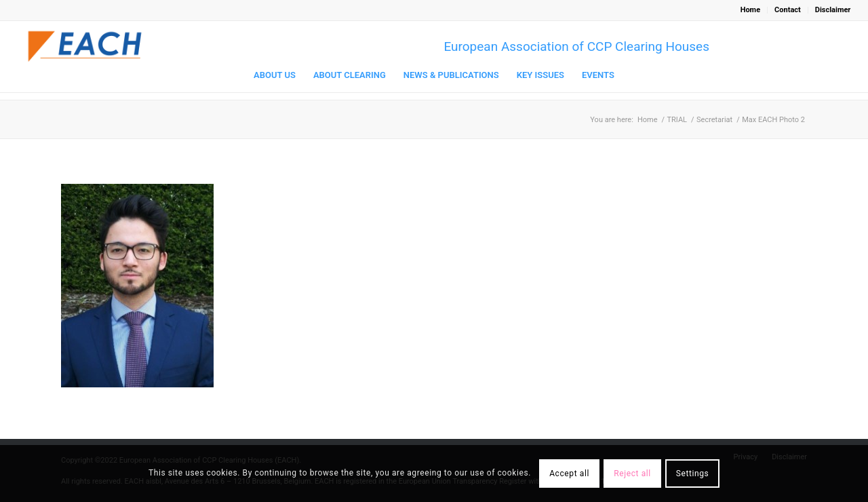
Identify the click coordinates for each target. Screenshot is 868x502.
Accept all (569, 474)
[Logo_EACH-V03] (85, 46)
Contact (788, 10)
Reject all (632, 474)
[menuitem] (751, 10)
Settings (693, 474)
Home (750, 10)
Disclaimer (833, 10)
